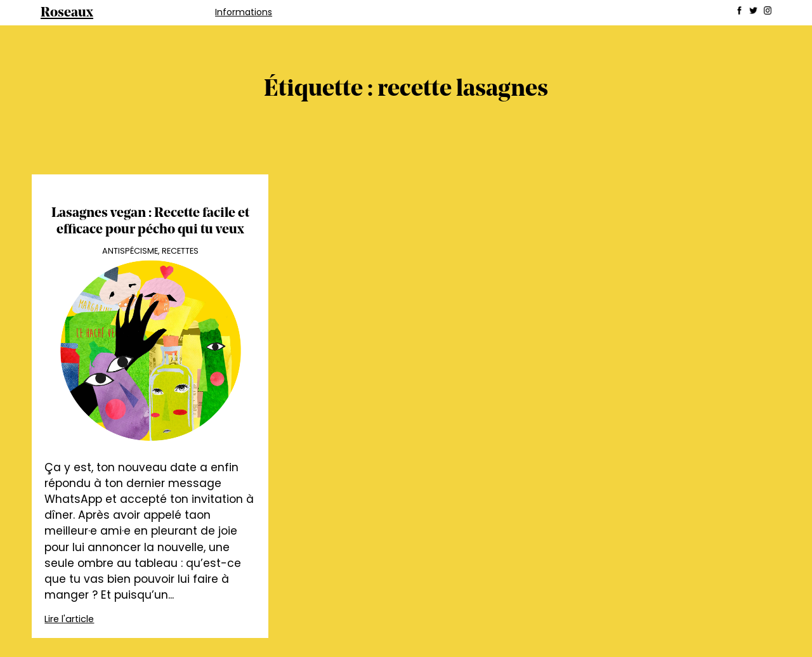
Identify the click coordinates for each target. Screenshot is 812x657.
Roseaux (67, 13)
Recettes (180, 251)
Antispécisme (130, 251)
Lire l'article (69, 619)
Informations (244, 12)
